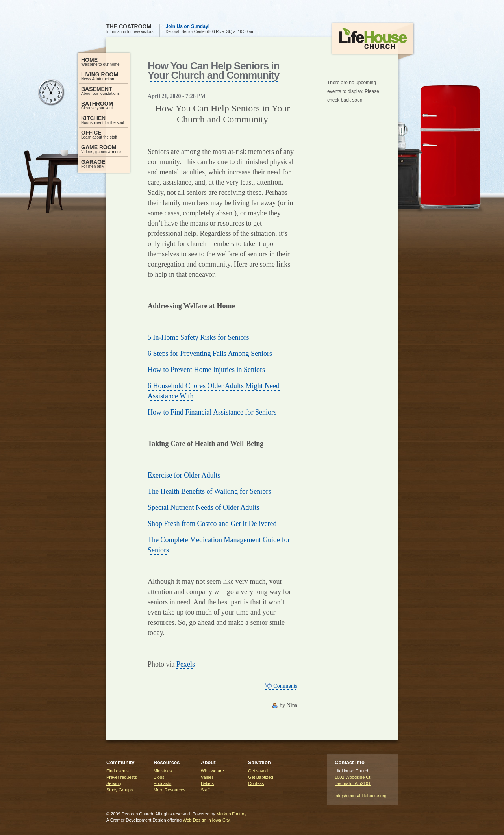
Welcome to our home (104, 62)
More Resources (170, 790)
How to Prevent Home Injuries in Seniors (206, 370)
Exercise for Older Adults (184, 475)
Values (207, 777)
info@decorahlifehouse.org (361, 796)
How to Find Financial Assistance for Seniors (212, 412)
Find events (118, 771)
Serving (114, 783)
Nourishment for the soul (104, 120)
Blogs (159, 777)
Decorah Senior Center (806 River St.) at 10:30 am (210, 29)
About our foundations (104, 91)
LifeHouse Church (373, 42)
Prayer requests (122, 777)
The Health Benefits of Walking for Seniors (209, 491)
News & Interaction (104, 76)
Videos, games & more (104, 149)
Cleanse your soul (104, 105)
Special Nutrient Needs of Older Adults (203, 507)
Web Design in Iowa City (206, 820)
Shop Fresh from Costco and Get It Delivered (212, 524)
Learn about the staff (104, 134)
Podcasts (162, 783)
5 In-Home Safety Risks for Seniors (198, 337)
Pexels (186, 664)
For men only (104, 164)
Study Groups (120, 790)
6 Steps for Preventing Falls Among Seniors (210, 354)
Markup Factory (232, 814)
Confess (256, 783)
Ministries (163, 771)
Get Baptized (261, 777)
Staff (205, 790)
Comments (285, 686)
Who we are (212, 771)
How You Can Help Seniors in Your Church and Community (214, 70)
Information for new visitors (130, 29)
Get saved (258, 771)
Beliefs (207, 783)
